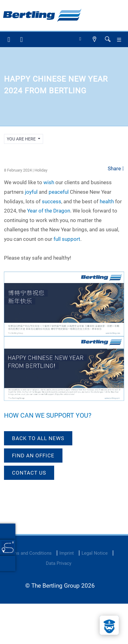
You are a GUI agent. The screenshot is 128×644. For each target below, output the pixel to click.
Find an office (33, 456)
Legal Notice (95, 553)
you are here (22, 139)
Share (116, 168)
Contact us (29, 473)
